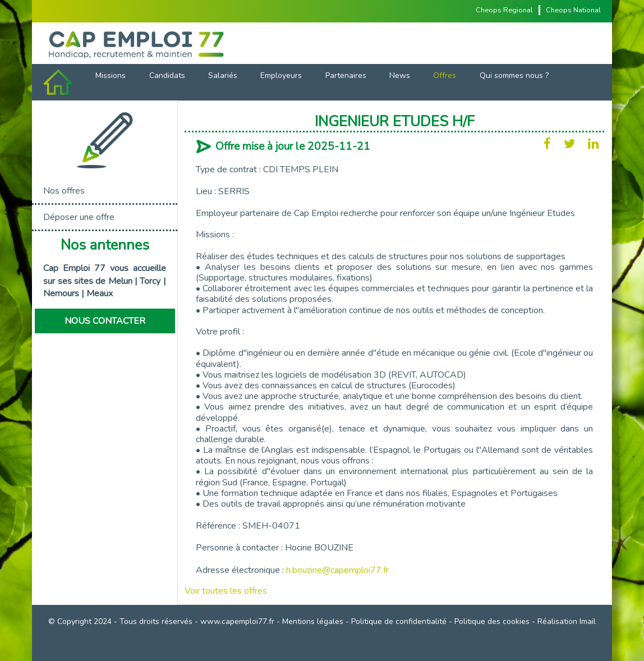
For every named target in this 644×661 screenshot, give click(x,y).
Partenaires (346, 75)
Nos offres (64, 191)
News (400, 75)
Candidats (167, 75)
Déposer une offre (79, 217)
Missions (111, 75)
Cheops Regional (504, 10)
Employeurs (281, 75)
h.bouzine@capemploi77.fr (337, 570)
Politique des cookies (492, 621)
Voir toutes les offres (226, 591)
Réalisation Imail (567, 621)
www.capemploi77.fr (237, 621)
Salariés (223, 75)
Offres (445, 75)
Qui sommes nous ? (514, 75)
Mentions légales (313, 621)
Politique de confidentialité (399, 621)
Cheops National (573, 10)
